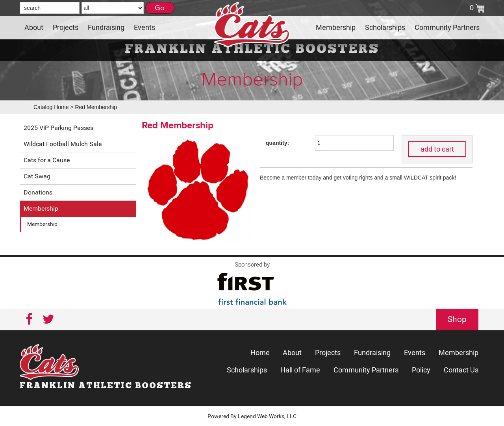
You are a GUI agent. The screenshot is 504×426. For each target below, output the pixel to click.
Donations (38, 192)
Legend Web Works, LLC (267, 416)
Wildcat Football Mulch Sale (63, 144)
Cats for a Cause (47, 160)
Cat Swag (37, 176)
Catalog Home (51, 107)
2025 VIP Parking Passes (58, 128)
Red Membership (96, 107)
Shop (457, 319)
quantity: (277, 143)
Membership (41, 208)
